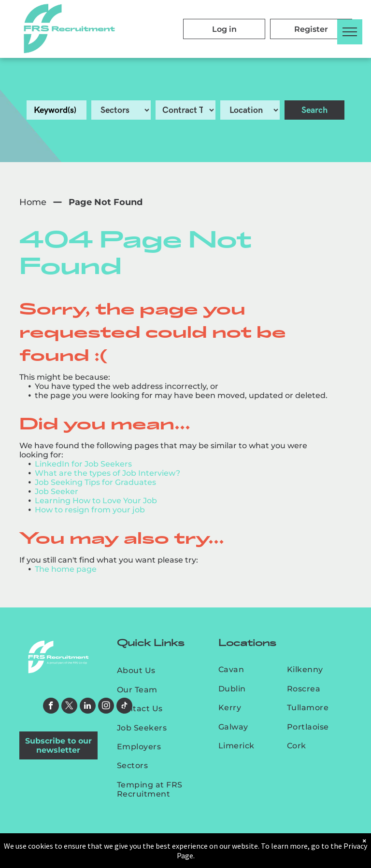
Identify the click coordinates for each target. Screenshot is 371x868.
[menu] (350, 32)
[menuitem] (159, 670)
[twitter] (69, 707)
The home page (66, 569)
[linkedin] (88, 707)
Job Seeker (57, 491)
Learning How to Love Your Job (96, 501)
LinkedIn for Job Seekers (83, 464)
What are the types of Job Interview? (107, 473)
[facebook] (51, 707)
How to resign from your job (90, 510)
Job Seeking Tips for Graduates (95, 482)
